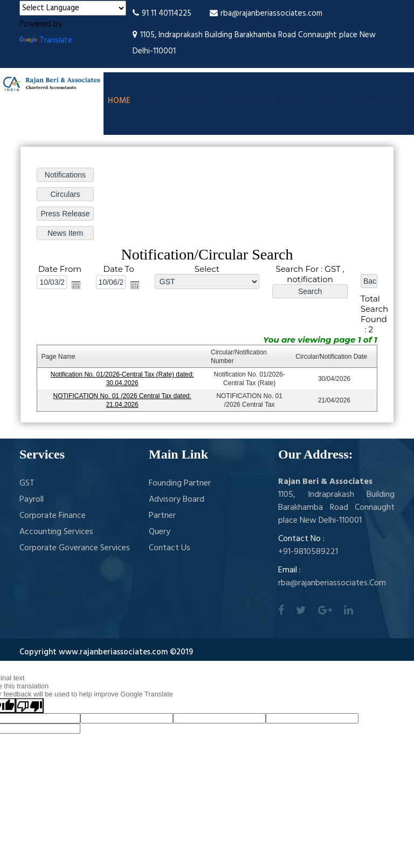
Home (119, 101)
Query (329, 101)
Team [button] (151, 101)
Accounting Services (56, 532)
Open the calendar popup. (76, 285)
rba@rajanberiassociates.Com (332, 583)
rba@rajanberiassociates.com (266, 13)
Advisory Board (177, 500)
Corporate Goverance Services (75, 548)
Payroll (32, 500)
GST (27, 483)
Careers (367, 101)
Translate (46, 40)
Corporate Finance (53, 516)
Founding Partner (180, 483)
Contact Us (170, 548)
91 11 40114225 (162, 13)
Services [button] (196, 101)
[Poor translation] (30, 706)
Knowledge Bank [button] (266, 101)
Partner (162, 516)
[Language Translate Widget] (73, 8)
